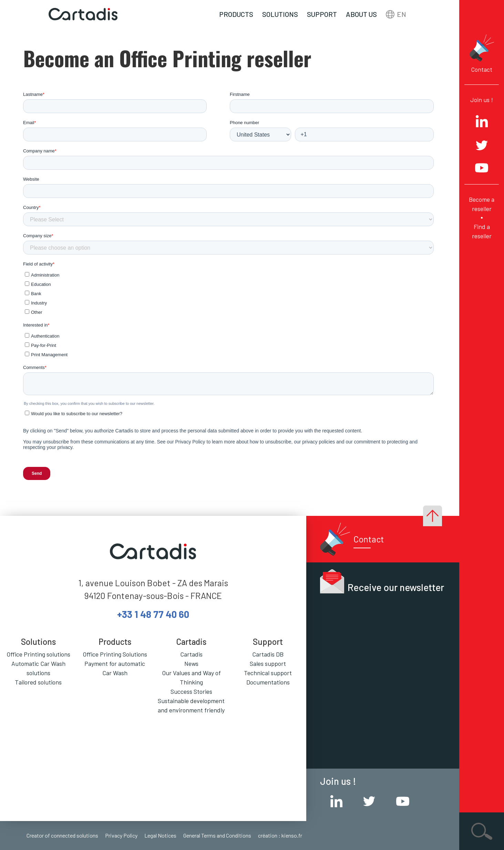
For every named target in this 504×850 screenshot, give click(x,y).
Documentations (268, 682)
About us (361, 14)
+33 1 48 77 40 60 (153, 614)
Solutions (280, 14)
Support (322, 14)
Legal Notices (160, 835)
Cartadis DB (268, 654)
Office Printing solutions (38, 654)
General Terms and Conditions (217, 835)
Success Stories (191, 691)
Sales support (268, 663)
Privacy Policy (121, 835)
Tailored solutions (38, 682)
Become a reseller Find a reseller (482, 218)
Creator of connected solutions (62, 835)
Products (236, 14)
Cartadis (191, 654)
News (191, 663)
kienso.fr (292, 835)
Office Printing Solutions (115, 654)
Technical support (268, 673)
